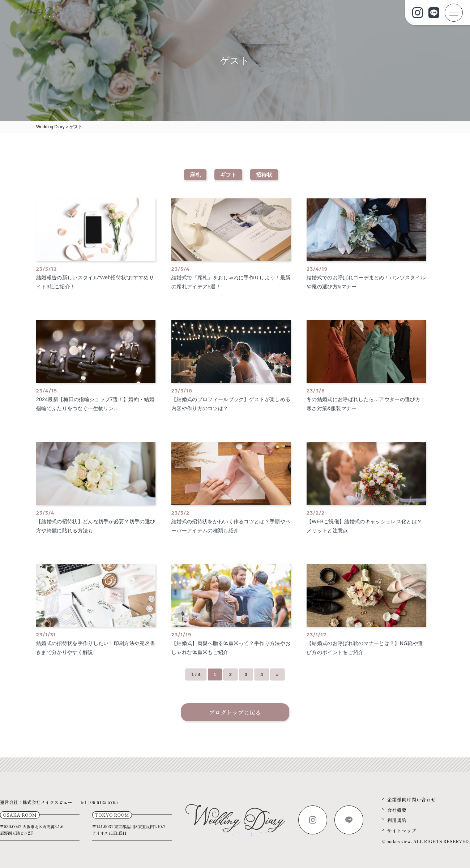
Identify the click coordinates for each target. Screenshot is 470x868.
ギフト (228, 175)
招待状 (264, 175)
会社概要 (397, 810)
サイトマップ (402, 831)
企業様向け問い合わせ (412, 800)
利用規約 (397, 820)
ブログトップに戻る (235, 712)
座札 (195, 175)
